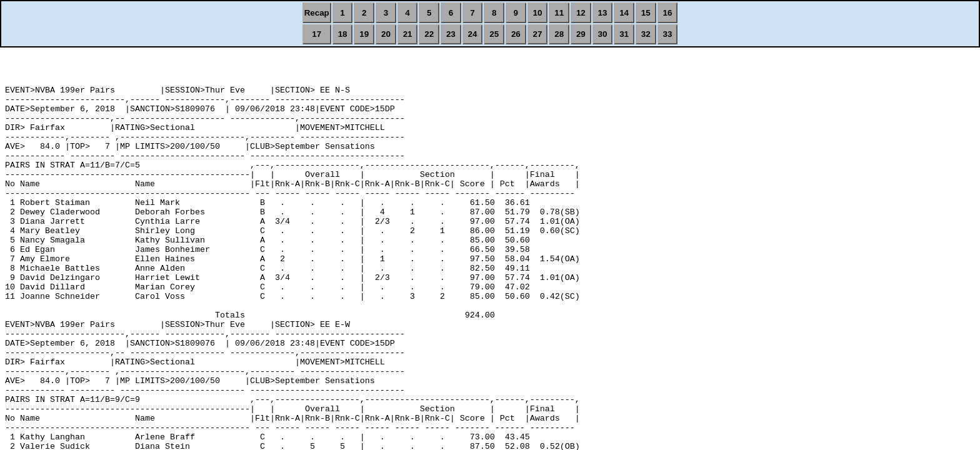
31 (624, 34)
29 (581, 34)
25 (494, 34)
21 (408, 34)
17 (317, 34)
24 (473, 34)
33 (668, 34)
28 (559, 34)
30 (603, 34)
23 (451, 34)
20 (386, 34)
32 (646, 34)
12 (581, 13)
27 (538, 34)
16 (668, 13)
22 (429, 34)
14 (624, 13)
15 (646, 13)
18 (343, 34)
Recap (317, 13)
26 (516, 34)
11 (559, 13)
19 (364, 34)
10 (538, 13)
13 (603, 13)
